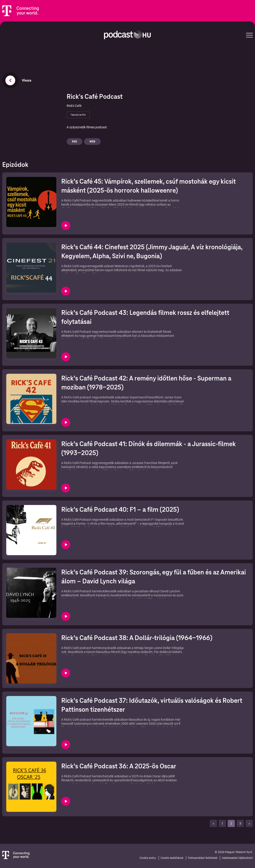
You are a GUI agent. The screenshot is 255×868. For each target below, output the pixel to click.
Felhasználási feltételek (203, 858)
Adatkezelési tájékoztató (237, 858)
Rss (74, 142)
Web (92, 142)
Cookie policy (148, 858)
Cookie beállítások (172, 858)
